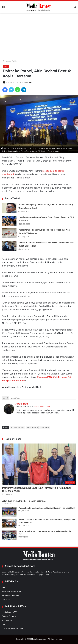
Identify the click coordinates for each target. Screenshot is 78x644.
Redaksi (5, 587)
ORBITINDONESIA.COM (13, 629)
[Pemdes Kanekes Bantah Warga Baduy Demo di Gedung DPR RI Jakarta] (9, 221)
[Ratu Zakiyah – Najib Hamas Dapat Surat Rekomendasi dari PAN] (9, 535)
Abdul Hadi (11, 83)
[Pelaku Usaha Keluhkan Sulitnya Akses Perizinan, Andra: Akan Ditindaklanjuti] (9, 523)
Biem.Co (6, 624)
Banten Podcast (9, 616)
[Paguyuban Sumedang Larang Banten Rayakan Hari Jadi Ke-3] (9, 512)
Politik (14, 61)
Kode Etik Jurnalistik (11, 596)
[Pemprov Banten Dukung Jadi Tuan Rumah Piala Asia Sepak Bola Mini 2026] (39, 464)
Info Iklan (6, 600)
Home (6, 61)
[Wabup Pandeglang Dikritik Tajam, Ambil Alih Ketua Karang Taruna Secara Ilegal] (9, 208)
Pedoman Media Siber (12, 592)
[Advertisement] (39, 33)
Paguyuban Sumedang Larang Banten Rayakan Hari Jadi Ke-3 (47, 508)
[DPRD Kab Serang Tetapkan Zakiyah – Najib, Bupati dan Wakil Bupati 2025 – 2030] (9, 246)
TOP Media (7, 620)
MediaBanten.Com (42, 407)
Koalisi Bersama (32, 427)
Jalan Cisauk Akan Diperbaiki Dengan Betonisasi (24, 501)
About (6, 398)
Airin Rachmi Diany (17, 427)
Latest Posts (16, 398)
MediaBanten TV (9, 612)
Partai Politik (44, 427)
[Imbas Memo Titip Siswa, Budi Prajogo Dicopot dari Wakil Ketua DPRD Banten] (9, 233)
